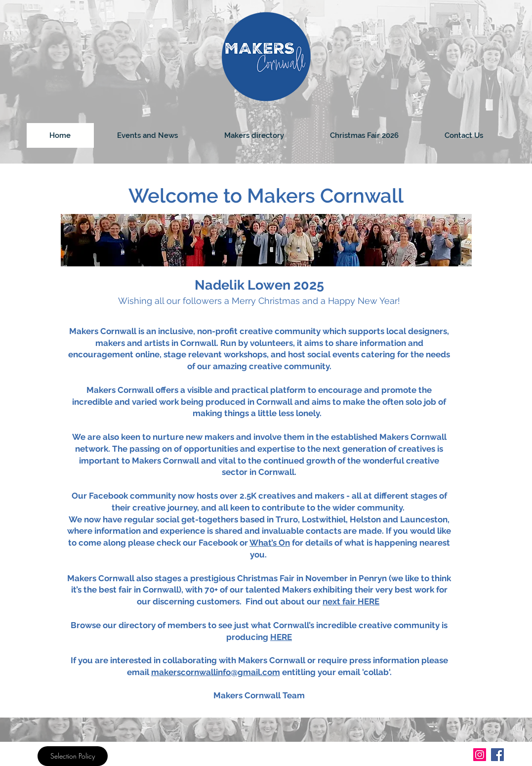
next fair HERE (351, 601)
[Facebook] (497, 755)
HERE (281, 637)
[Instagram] (480, 755)
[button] (254, 135)
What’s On (270, 543)
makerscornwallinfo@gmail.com (216, 672)
